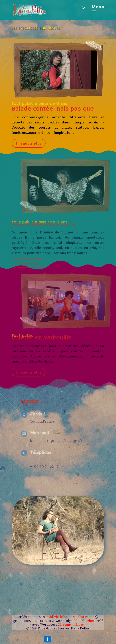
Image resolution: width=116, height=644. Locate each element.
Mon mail (39, 433)
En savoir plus (29, 143)
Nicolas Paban (84, 617)
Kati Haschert (85, 621)
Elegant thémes (72, 624)
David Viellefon (56, 617)
